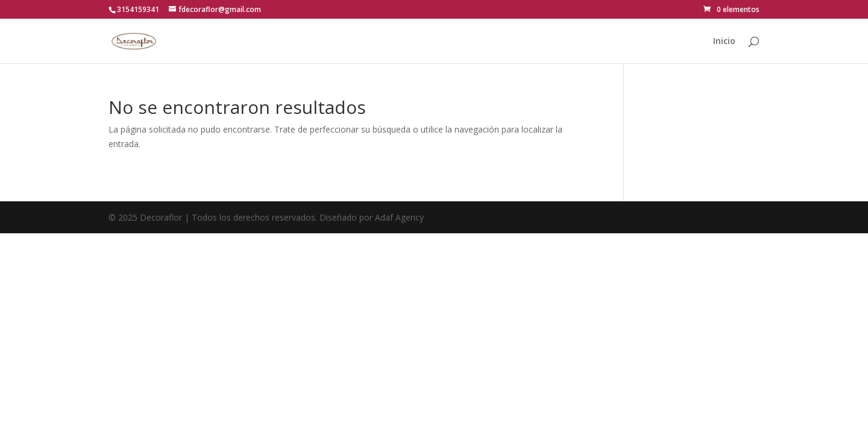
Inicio (724, 42)
